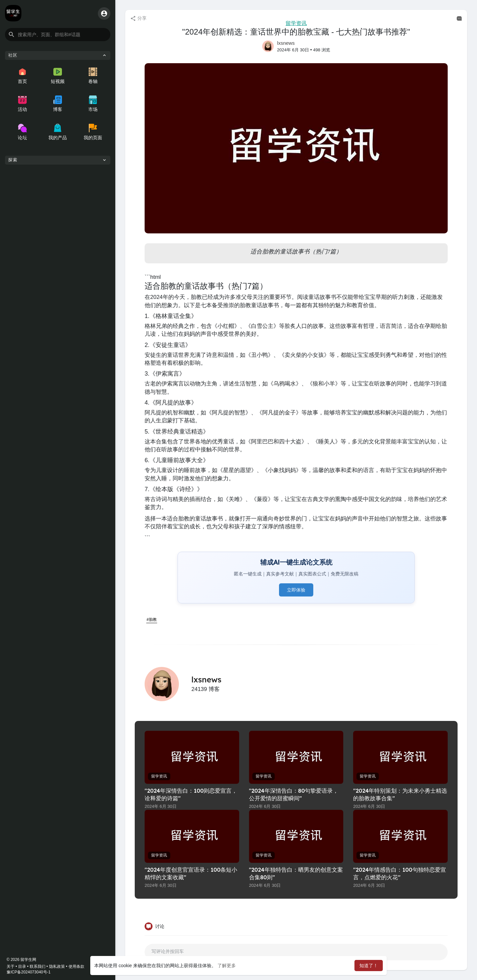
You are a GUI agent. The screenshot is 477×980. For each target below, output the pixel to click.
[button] (58, 35)
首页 (22, 76)
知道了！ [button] (369, 966)
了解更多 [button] (227, 966)
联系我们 (38, 967)
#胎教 (152, 620)
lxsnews (286, 43)
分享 (138, 18)
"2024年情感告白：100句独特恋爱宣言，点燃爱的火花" (399, 873)
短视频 (58, 76)
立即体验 (296, 590)
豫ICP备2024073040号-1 (28, 972)
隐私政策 (57, 967)
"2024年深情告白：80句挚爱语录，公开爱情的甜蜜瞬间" (294, 794)
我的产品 (58, 132)
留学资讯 (296, 23)
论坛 (22, 132)
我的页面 (93, 132)
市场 (93, 104)
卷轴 (93, 76)
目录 (22, 967)
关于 (11, 967)
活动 (22, 104)
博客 (58, 104)
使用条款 (76, 967)
